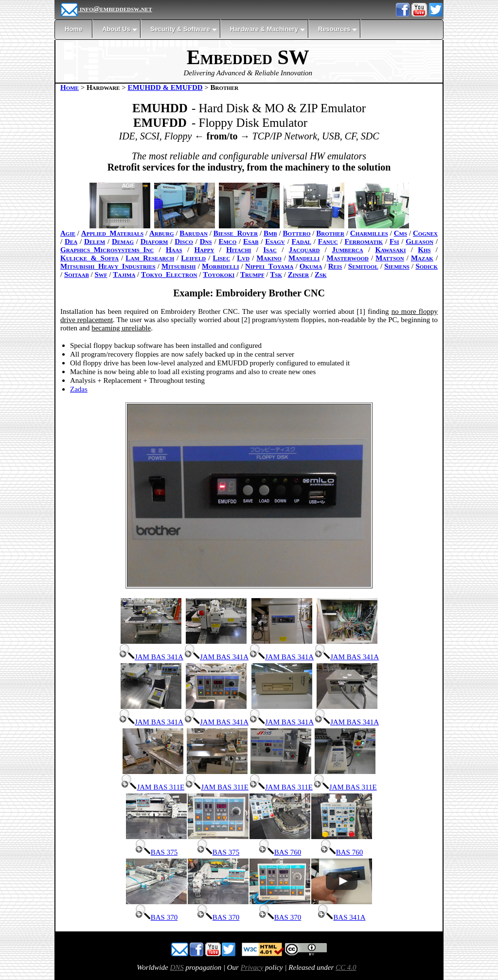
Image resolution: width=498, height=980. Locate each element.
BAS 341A (341, 917)
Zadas (79, 389)
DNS (177, 967)
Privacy (252, 967)
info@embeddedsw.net (106, 9)
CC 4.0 (346, 967)
